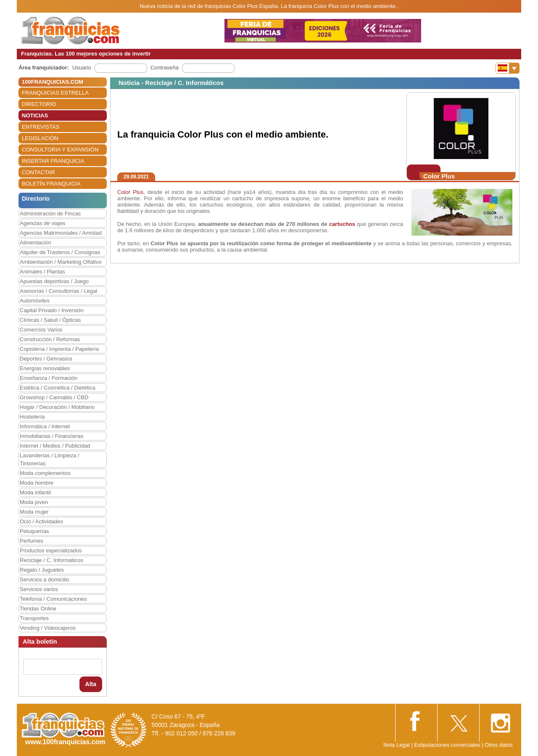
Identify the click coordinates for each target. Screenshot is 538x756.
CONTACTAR (38, 172)
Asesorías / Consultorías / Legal (58, 291)
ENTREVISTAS (41, 127)
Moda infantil (35, 492)
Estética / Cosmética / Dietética (58, 388)
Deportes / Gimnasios (46, 359)
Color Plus (130, 192)
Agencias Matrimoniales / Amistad (61, 233)
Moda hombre (37, 483)
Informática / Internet (45, 426)
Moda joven (34, 502)
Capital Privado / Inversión (52, 310)
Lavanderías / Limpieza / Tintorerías (50, 459)
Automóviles (35, 301)
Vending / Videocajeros (48, 628)
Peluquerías (34, 531)
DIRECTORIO (39, 104)
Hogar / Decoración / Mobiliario (57, 407)
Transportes (34, 618)
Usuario (82, 68)
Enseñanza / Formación (49, 378)
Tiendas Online (38, 609)
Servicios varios (39, 589)
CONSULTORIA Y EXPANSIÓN (60, 150)
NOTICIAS (35, 115)
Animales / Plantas (42, 272)
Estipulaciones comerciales (448, 745)
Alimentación (35, 243)
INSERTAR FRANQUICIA (53, 161)
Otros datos (499, 745)
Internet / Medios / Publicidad (55, 446)
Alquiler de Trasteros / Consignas (60, 252)
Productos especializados (51, 550)
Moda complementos (45, 473)
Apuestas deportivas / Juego (54, 281)
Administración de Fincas (50, 214)
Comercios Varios (41, 330)
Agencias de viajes (42, 223)
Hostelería (32, 417)
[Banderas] (508, 68)
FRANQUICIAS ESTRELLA (55, 93)
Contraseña (165, 68)
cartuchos (342, 224)
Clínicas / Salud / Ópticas (50, 320)
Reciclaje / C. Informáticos (51, 560)
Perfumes (32, 541)
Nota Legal (397, 745)
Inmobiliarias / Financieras (51, 436)
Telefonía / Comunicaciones (53, 599)
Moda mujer (34, 512)
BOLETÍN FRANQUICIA (51, 184)
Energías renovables (45, 368)
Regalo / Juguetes (42, 570)
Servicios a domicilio (45, 580)
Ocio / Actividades (41, 521)
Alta (91, 684)
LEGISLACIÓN (40, 138)
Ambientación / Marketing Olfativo (61, 262)
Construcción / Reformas (50, 339)
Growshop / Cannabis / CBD (54, 397)
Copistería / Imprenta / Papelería (59, 349)
